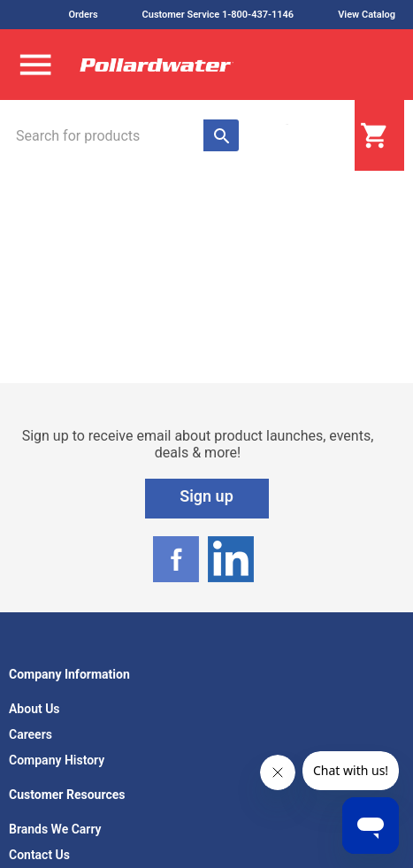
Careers (31, 734)
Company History (57, 760)
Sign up (206, 496)
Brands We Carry (55, 829)
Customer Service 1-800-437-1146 (218, 15)
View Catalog (367, 15)
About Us (34, 709)
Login (310, 136)
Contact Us (39, 855)
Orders (83, 15)
